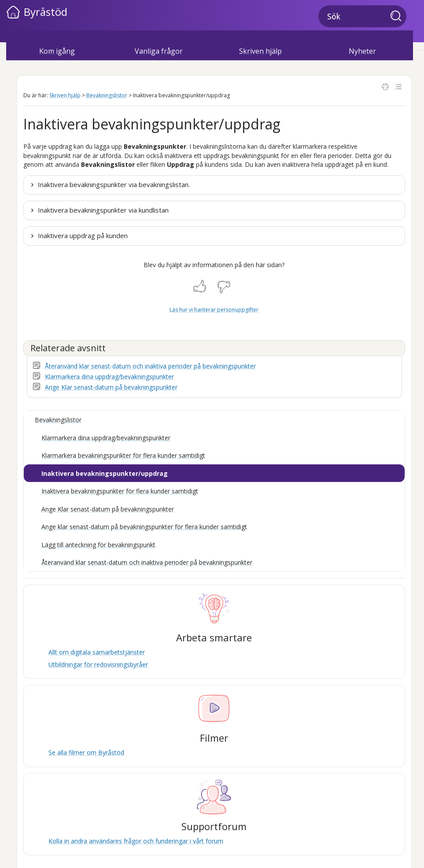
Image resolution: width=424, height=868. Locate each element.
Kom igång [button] (57, 51)
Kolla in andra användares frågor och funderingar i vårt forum (136, 841)
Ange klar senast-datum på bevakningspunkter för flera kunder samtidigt (144, 527)
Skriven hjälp (65, 95)
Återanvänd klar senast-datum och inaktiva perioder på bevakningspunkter (150, 366)
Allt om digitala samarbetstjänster (97, 652)
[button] (398, 17)
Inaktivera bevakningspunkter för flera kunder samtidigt (120, 491)
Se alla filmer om (86, 752)
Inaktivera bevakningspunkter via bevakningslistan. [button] (114, 184)
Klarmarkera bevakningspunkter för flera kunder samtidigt (123, 455)
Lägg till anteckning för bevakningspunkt (98, 545)
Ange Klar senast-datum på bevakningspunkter (111, 387)
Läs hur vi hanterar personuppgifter (214, 310)
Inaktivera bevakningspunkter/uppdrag (105, 473)
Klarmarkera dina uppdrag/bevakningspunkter (109, 377)
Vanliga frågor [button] (159, 51)
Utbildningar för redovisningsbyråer (98, 664)
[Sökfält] (362, 16)
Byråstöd (46, 12)
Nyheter (362, 51)
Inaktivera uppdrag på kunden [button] (83, 235)
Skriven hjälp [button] (260, 51)
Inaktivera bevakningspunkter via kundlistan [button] (103, 210)
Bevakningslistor (107, 95)
